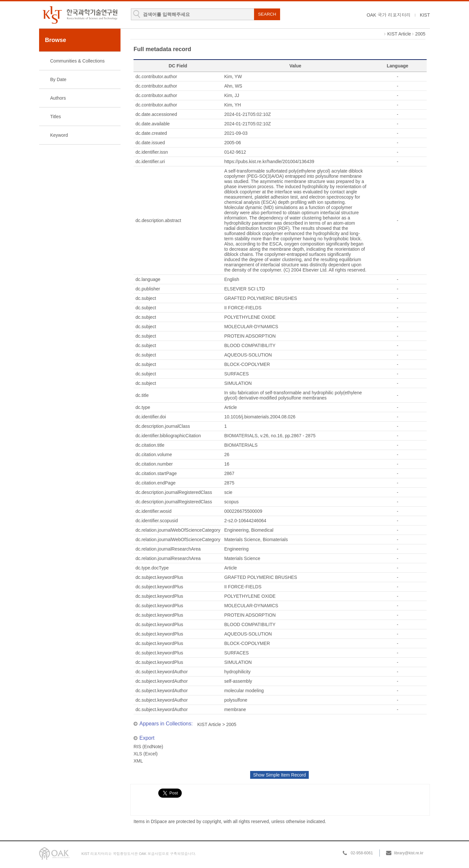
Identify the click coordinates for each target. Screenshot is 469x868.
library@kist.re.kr (409, 853)
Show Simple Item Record (279, 775)
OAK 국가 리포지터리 (389, 15)
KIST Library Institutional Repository (80, 15)
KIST (425, 15)
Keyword (59, 135)
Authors (58, 98)
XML (138, 761)
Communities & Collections (77, 61)
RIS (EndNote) (148, 747)
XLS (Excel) (146, 754)
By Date (58, 79)
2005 (420, 34)
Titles (56, 117)
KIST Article (399, 34)
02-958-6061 (362, 853)
